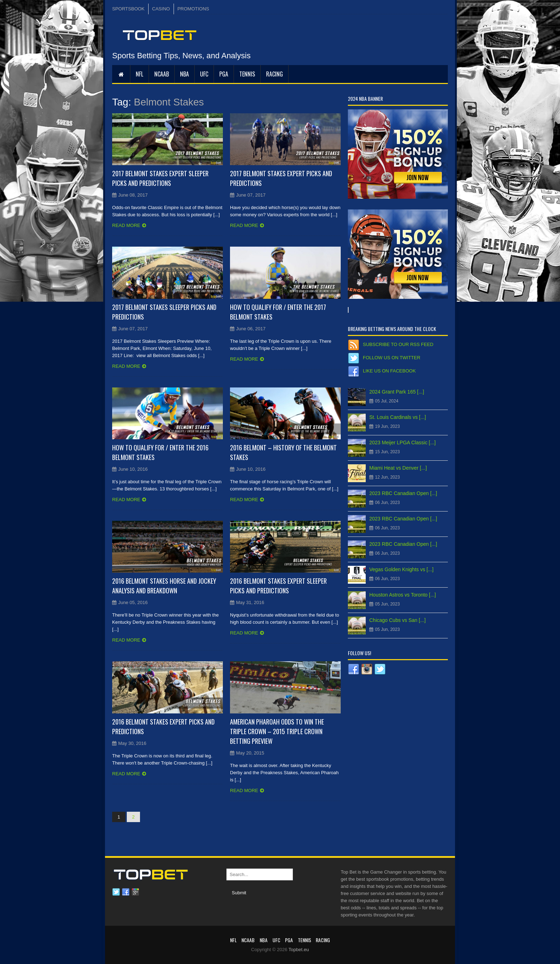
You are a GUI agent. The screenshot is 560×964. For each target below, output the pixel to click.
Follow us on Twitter (392, 358)
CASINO (161, 9)
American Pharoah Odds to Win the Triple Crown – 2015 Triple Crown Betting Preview (277, 731)
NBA (184, 74)
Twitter (116, 892)
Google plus (135, 892)
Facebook (126, 892)
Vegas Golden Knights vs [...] (401, 569)
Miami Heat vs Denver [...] (398, 468)
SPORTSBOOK (128, 9)
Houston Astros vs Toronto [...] (403, 595)
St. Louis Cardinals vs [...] (398, 417)
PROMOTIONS (193, 9)
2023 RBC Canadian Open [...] (403, 493)
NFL (139, 74)
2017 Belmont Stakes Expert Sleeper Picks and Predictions (160, 178)
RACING (274, 74)
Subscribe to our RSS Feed (398, 344)
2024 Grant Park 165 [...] (397, 392)
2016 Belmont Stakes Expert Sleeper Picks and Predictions (278, 586)
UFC (204, 74)
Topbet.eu (299, 950)
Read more (126, 225)
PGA (224, 74)
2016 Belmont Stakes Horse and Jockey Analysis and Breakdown (164, 586)
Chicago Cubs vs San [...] (397, 620)
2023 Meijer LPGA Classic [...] (402, 443)
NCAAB (162, 74)
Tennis (247, 74)
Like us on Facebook (389, 371)
